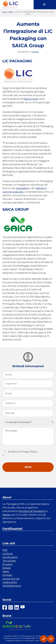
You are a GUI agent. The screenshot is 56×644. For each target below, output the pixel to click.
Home (5, 12)
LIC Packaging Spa (24, 636)
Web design (29, 640)
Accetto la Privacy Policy (28, 454)
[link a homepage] (10, 5)
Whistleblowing (12, 586)
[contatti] (51, 639)
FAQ (5, 550)
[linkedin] (17, 608)
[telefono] (44, 639)
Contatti (7, 575)
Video (6, 572)
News (11, 12)
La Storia (7, 554)
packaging (22, 188)
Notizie (35, 52)
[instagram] (11, 608)
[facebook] (5, 608)
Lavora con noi (11, 579)
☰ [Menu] (44, 5)
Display (7, 515)
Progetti (7, 564)
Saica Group (31, 99)
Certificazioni (12, 529)
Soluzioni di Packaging (32, 511)
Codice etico (10, 582)
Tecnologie (9, 561)
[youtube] (23, 608)
